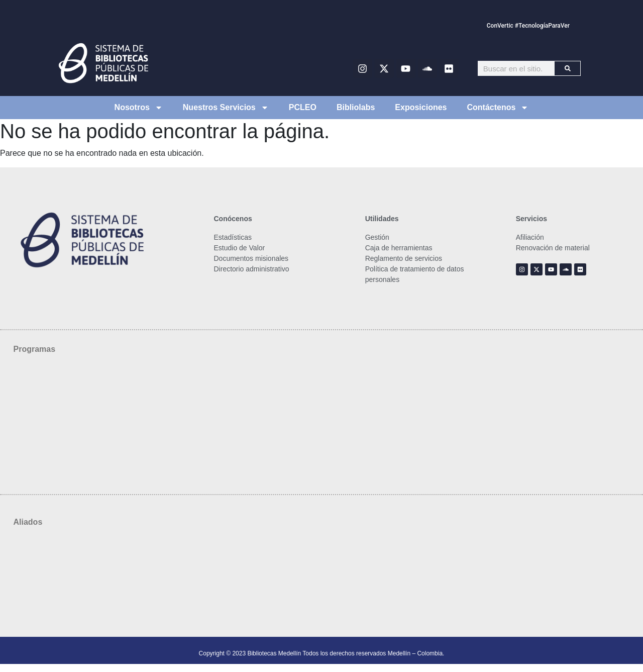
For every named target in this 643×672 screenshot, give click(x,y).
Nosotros (139, 108)
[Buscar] (567, 68)
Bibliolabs (356, 107)
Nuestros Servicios (226, 108)
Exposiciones (421, 107)
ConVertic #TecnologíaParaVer (528, 26)
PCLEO (303, 107)
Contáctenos (498, 108)
